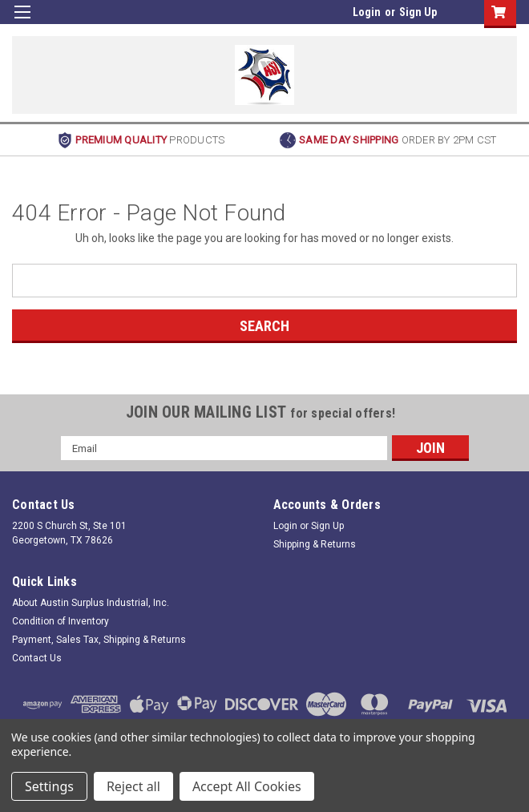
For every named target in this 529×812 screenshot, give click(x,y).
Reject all (133, 786)
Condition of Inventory (61, 621)
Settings (49, 786)
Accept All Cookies (247, 786)
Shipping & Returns (315, 544)
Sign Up (418, 12)
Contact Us (37, 658)
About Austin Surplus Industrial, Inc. (91, 603)
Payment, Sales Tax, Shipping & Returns (99, 640)
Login (367, 12)
